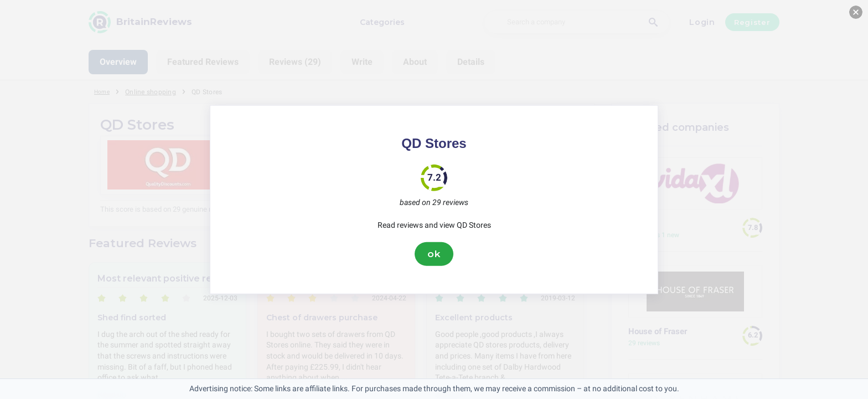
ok (434, 254)
